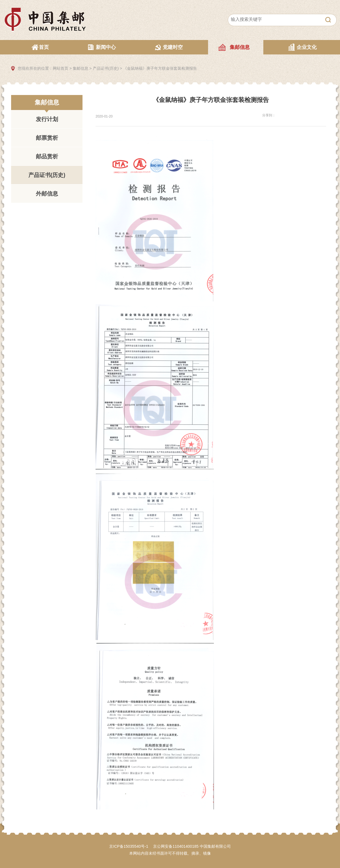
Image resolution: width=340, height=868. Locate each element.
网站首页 (61, 68)
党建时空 (173, 47)
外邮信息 (47, 194)
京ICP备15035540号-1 (129, 846)
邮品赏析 (47, 156)
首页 (44, 47)
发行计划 (47, 119)
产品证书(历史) (106, 68)
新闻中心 (106, 47)
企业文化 (307, 47)
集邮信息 (240, 47)
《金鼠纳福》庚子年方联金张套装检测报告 (160, 68)
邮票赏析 (47, 138)
